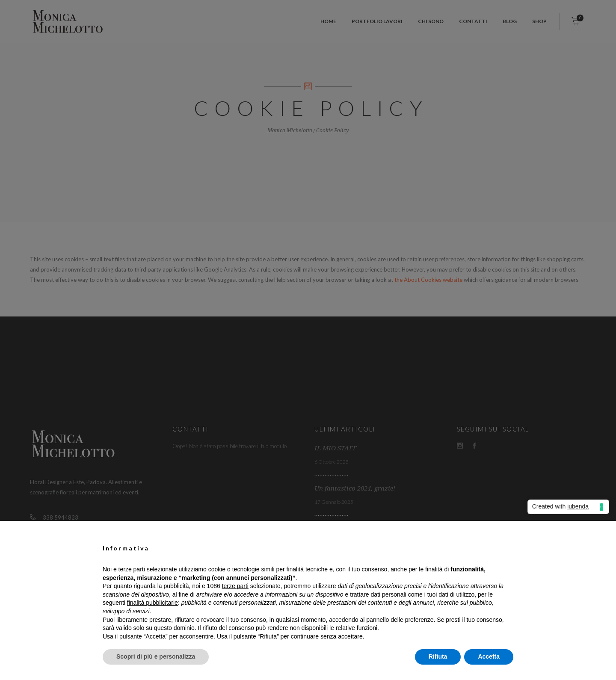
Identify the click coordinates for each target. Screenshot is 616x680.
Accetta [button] (489, 656)
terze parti (235, 586)
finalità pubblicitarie (153, 603)
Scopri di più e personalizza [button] (156, 656)
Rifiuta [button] (438, 656)
